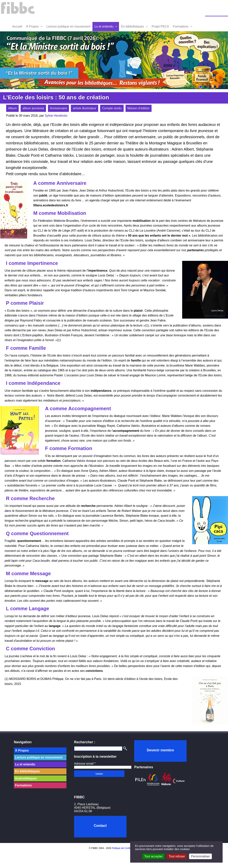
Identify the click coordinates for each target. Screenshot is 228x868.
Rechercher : (85, 742)
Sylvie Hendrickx (56, 116)
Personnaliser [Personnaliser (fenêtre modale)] (200, 856)
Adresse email (85, 764)
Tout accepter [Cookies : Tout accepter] (153, 856)
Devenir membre (160, 750)
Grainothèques (26, 778)
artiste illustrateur (85, 108)
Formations (181, 26)
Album (12, 108)
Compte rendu (112, 108)
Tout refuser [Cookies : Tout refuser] (177, 856)
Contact (100, 826)
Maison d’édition (139, 108)
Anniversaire (58, 108)
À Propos (32, 26)
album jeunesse (33, 108)
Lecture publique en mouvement (68, 26)
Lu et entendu (104, 26)
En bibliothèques (132, 26)
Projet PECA (160, 26)
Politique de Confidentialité (125, 848)
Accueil (17, 26)
